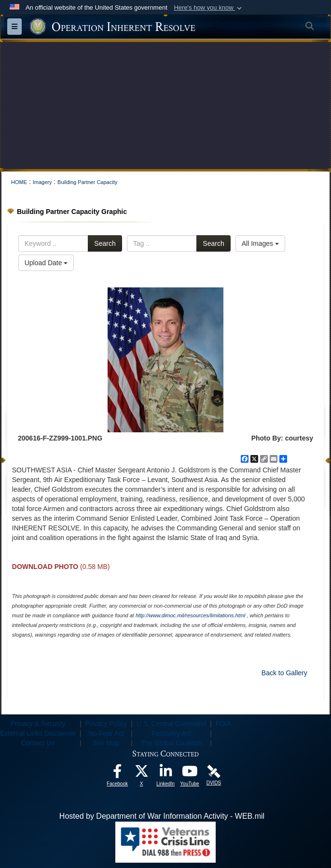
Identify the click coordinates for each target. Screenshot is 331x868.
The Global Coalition (172, 743)
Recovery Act (171, 733)
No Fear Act (106, 733)
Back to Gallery (284, 673)
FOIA (224, 724)
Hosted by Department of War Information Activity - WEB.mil (162, 816)
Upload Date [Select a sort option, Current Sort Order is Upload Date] (46, 263)
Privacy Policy (106, 724)
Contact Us (38, 743)
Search (105, 243)
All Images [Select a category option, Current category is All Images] (260, 243)
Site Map (106, 743)
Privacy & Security (38, 724)
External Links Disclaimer (38, 733)
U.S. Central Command (172, 724)
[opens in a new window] (117, 774)
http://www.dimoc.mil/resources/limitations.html (190, 615)
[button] (209, 8)
